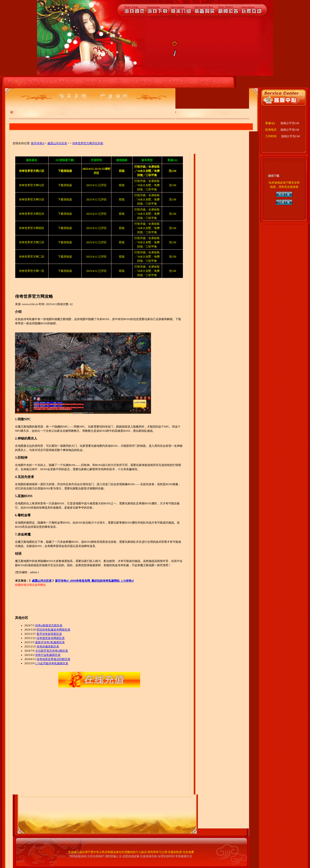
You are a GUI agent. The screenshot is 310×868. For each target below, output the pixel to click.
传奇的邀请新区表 (48, 646)
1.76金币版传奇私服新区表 (52, 663)
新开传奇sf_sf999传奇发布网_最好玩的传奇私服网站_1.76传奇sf (94, 581)
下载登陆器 (65, 185)
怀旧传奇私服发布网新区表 (53, 630)
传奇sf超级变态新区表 (49, 625)
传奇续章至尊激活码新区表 (53, 659)
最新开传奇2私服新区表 (50, 642)
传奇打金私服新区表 (48, 655)
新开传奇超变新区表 (49, 634)
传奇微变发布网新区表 (51, 638)
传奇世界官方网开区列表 (88, 143)
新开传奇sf (38, 143)
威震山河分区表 (57, 143)
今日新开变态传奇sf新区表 (52, 651)
